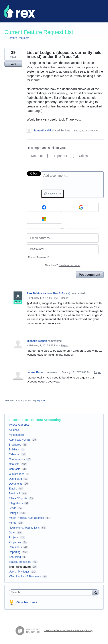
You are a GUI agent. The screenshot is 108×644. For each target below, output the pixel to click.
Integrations (16, 503)
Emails (13, 489)
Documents (16, 484)
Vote (13, 64)
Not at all (39, 156)
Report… (95, 131)
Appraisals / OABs (20, 440)
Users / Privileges (19, 572)
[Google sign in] (81, 207)
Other (12, 533)
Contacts (14, 464)
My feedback (16, 435)
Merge (13, 523)
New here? (63, 265)
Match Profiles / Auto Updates (26, 518)
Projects (14, 537)
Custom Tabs (17, 474)
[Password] (63, 249)
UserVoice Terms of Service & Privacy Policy (68, 630)
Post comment (90, 275)
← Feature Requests (17, 38)
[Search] (96, 592)
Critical (87, 156)
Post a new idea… (20, 425)
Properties (15, 542)
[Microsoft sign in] (44, 219)
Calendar (14, 454)
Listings (13, 513)
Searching (15, 557)
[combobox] (52, 592)
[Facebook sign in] (44, 207)
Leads (13, 508)
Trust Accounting (48, 420)
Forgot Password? (39, 258)
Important (62, 156)
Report (65, 298)
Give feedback (27, 602)
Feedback (15, 493)
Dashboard (15, 479)
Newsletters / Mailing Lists (24, 528)
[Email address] (63, 238)
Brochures (15, 445)
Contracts (15, 469)
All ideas (14, 430)
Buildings (14, 450)
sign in (41, 400)
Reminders (15, 547)
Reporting (15, 552)
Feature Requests (21, 420)
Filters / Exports (18, 498)
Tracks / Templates (20, 562)
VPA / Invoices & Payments (25, 577)
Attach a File (55, 194)
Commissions (17, 459)
